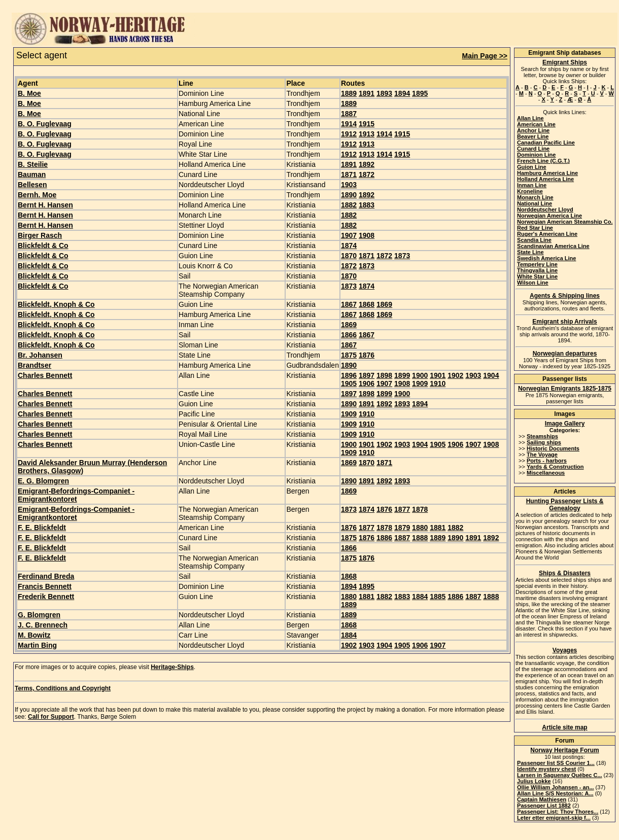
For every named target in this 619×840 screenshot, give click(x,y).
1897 (367, 375)
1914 (349, 124)
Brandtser (35, 365)
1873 (402, 256)
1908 (367, 235)
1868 (367, 304)
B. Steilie (33, 164)
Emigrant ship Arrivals (565, 322)
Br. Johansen (40, 355)
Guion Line (531, 167)
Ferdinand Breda (46, 576)
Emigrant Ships (565, 62)
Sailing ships (544, 442)
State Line (530, 252)
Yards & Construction (555, 467)
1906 (367, 383)
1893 (384, 93)
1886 (384, 538)
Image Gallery (565, 424)
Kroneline (530, 191)
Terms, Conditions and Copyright (63, 688)
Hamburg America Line (547, 173)
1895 (420, 93)
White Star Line (537, 276)
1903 (349, 185)
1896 (349, 375)
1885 (438, 597)
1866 (349, 335)
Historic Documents (553, 448)
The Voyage (542, 454)
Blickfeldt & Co (43, 246)
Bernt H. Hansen (45, 205)
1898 (384, 375)
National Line (535, 203)
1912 (349, 134)
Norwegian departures (565, 354)
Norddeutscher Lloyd (545, 209)
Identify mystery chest (546, 769)
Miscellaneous (546, 473)
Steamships (542, 436)
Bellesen (32, 185)
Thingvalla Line (537, 270)
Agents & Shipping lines (565, 296)
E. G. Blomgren (43, 481)
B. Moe (29, 93)
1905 (349, 383)
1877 (402, 509)
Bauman (32, 174)
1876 (367, 355)
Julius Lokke (534, 781)
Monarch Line (535, 197)
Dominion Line (536, 155)
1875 (349, 355)
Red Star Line (535, 228)
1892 (367, 164)
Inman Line (532, 185)
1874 (349, 246)
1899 (402, 375)
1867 (349, 304)
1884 (420, 597)
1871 (349, 174)
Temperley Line (537, 264)
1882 (349, 205)
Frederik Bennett (46, 597)
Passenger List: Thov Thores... (558, 812)
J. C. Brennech (43, 625)
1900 (420, 375)
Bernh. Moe (37, 195)
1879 (402, 528)
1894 (402, 93)
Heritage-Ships (172, 667)
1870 (349, 256)
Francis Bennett (45, 586)
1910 (438, 383)
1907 (349, 235)
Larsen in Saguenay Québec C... (560, 775)
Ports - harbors (547, 461)
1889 (349, 93)
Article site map (564, 727)
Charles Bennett (45, 375)
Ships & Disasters (565, 573)
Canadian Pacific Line (546, 143)
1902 (455, 375)
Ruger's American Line (547, 234)
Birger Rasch (40, 235)
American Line (536, 124)
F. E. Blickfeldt (42, 528)
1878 (420, 509)
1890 (349, 195)
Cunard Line (533, 149)
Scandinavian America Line (553, 246)
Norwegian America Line (549, 216)
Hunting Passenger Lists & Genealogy (565, 505)
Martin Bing (37, 645)
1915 (367, 124)
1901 (438, 375)
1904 (491, 375)
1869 (384, 304)
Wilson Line (533, 283)
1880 (420, 528)
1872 (367, 174)
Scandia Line (534, 240)
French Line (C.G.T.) (543, 161)
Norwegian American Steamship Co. (565, 222)
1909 (420, 383)
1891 (367, 93)
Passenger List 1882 (544, 806)
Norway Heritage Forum (564, 750)
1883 (367, 205)
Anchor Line (533, 130)
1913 (367, 134)
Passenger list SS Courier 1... (556, 763)
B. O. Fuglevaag (45, 124)
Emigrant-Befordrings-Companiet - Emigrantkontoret (76, 495)
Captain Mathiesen (542, 799)
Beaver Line (533, 136)
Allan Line (530, 118)
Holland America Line (545, 179)
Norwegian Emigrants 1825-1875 (565, 389)
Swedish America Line (546, 258)
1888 (420, 538)
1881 (438, 528)
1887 (349, 114)
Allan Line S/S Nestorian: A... (555, 793)
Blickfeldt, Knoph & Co (56, 304)
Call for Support (51, 717)
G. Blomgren (39, 615)
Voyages (565, 650)
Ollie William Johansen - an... (556, 787)
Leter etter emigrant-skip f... (554, 818)
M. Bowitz (34, 635)
